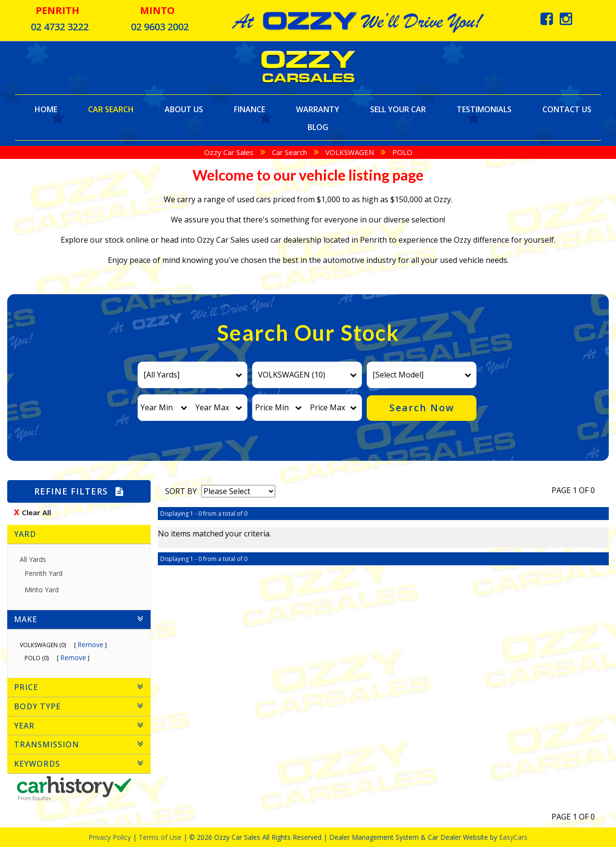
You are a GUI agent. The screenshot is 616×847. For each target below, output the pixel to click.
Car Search (111, 109)
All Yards (33, 559)
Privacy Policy (111, 837)
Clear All (36, 512)
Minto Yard (45, 590)
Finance (250, 109)
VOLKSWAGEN (350, 152)
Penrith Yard (47, 573)
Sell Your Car (398, 109)
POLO (402, 152)
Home (46, 109)
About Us (184, 109)
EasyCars (513, 837)
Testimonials (484, 109)
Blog (318, 127)
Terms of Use (161, 837)
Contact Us (567, 109)
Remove (90, 645)
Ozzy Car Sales (229, 152)
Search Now (422, 408)
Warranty (318, 109)
